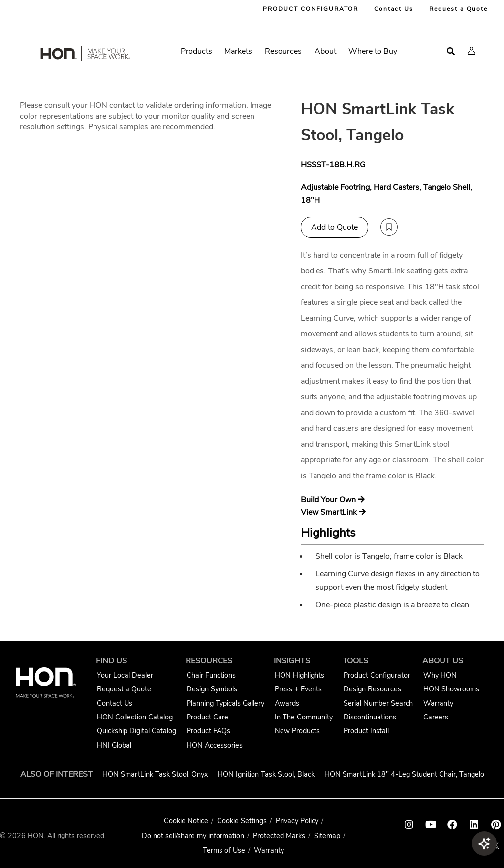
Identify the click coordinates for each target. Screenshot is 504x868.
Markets (238, 51)
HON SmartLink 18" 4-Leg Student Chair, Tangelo (404, 774)
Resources (283, 51)
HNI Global (114, 745)
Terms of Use (224, 850)
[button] (472, 51)
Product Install (366, 731)
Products (196, 51)
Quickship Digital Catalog (137, 731)
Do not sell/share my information (193, 836)
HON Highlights (299, 675)
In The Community (304, 717)
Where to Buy (373, 51)
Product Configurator (377, 675)
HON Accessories (215, 745)
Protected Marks (279, 836)
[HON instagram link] (409, 825)
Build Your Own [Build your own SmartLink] (333, 500)
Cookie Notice (186, 821)
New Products (297, 731)
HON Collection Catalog (135, 717)
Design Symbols (212, 689)
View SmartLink (333, 512)
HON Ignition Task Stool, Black (266, 774)
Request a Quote (458, 9)
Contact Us (394, 9)
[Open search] (451, 51)
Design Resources (372, 689)
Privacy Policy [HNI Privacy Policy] (297, 821)
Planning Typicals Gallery (225, 703)
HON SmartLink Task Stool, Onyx (155, 774)
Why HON (440, 675)
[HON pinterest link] (496, 825)
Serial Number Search (378, 703)
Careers (436, 717)
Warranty (438, 703)
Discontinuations (370, 717)
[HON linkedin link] (474, 825)
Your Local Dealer (125, 675)
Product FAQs (208, 731)
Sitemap (327, 836)
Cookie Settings (242, 821)
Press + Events (298, 689)
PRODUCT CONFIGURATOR (311, 9)
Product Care (207, 717)
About (325, 51)
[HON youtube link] (431, 825)
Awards (287, 703)
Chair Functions (211, 675)
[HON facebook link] (452, 825)
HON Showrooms (451, 689)
